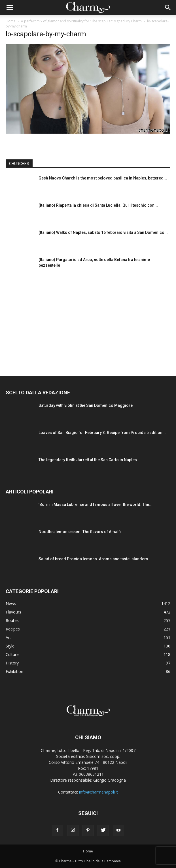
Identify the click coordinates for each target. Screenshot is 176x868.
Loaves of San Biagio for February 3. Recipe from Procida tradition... (102, 433)
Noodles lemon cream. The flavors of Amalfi (80, 532)
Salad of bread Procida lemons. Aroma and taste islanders (93, 559)
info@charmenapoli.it (98, 792)
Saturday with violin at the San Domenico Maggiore (86, 405)
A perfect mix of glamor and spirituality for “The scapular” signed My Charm (81, 21)
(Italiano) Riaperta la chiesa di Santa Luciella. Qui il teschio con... (98, 205)
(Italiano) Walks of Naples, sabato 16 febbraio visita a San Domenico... (103, 232)
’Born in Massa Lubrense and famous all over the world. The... (96, 504)
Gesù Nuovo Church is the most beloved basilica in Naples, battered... (103, 178)
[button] (168, 8)
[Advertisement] (88, 321)
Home (11, 21)
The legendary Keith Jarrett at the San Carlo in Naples (88, 460)
